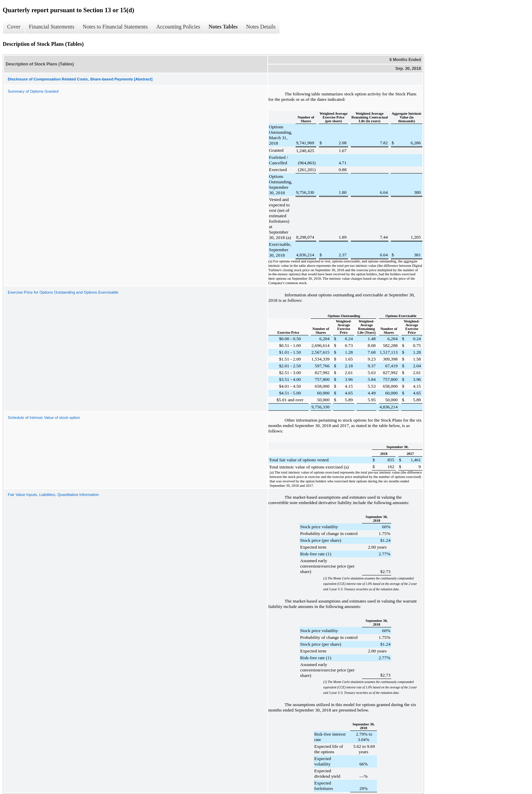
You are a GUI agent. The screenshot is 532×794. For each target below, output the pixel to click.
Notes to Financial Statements (115, 27)
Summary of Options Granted (33, 91)
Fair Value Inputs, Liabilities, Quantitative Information (53, 495)
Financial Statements (52, 27)
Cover (14, 27)
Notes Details (261, 27)
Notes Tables (223, 27)
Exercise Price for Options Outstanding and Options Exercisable (63, 292)
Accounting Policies (178, 27)
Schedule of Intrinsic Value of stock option (44, 418)
